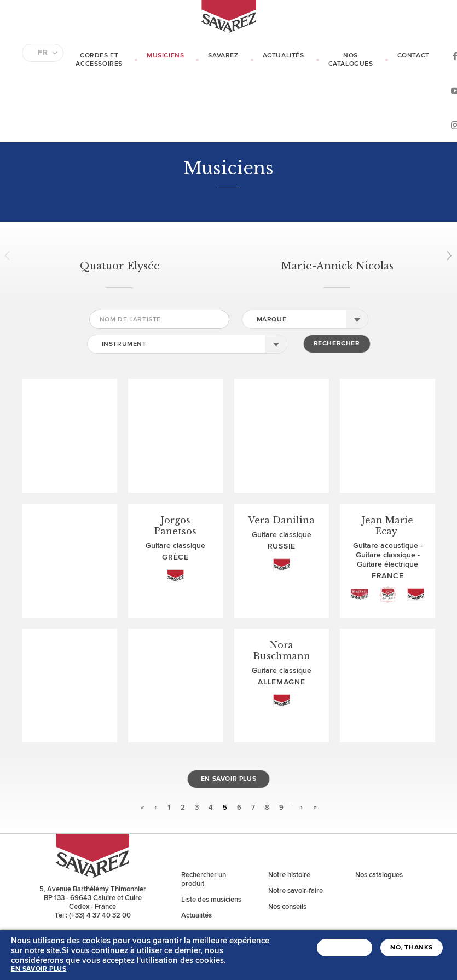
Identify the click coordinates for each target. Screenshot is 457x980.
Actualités (284, 56)
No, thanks (412, 948)
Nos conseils (287, 907)
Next (446, 256)
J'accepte (345, 948)
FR (43, 53)
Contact (413, 56)
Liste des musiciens (211, 900)
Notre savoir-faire (296, 891)
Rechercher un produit (204, 879)
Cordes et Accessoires (99, 60)
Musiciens (165, 56)
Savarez (223, 56)
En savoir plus (228, 779)
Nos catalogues (351, 60)
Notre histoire (289, 875)
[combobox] (305, 319)
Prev (11, 256)
